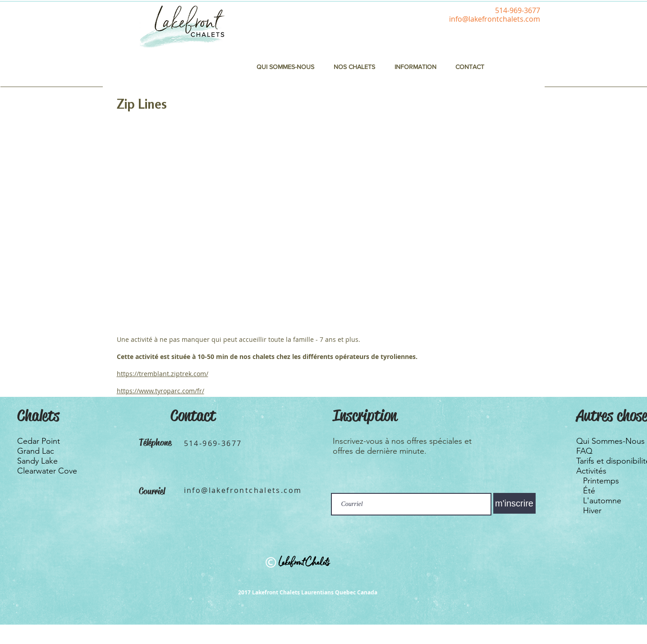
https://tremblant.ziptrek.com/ (163, 374)
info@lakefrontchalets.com (495, 19)
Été (589, 491)
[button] (415, 67)
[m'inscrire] (514, 503)
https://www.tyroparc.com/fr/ (161, 391)
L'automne (602, 501)
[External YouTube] (295, 222)
